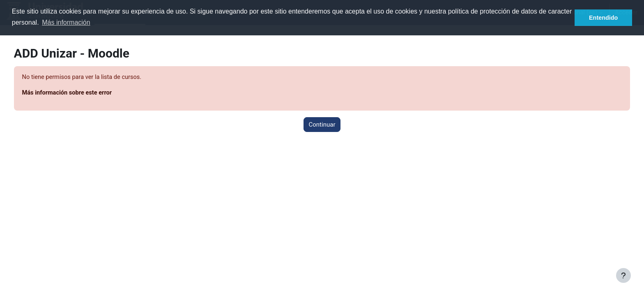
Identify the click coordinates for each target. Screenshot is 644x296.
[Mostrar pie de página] (623, 275)
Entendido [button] (603, 18)
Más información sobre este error (84, 93)
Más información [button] (66, 22)
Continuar (322, 125)
